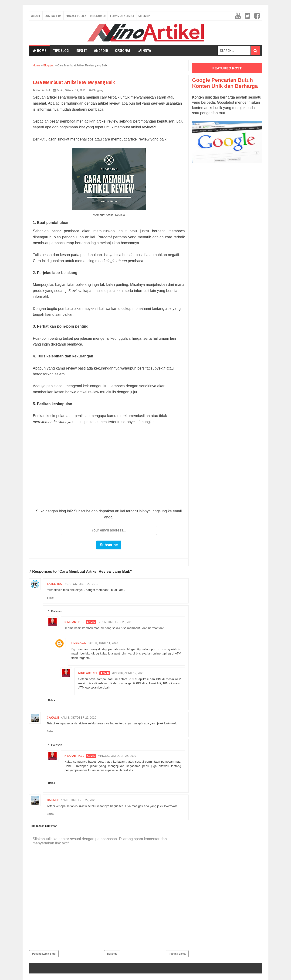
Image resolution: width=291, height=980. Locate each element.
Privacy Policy (76, 16)
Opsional (123, 51)
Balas (50, 598)
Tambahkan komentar (44, 826)
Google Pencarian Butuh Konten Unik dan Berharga (225, 83)
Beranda (112, 954)
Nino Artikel (74, 622)
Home (39, 51)
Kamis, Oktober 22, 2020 (78, 718)
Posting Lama (177, 954)
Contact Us (53, 16)
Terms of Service (122, 16)
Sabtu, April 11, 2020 (103, 643)
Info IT (81, 51)
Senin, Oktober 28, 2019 (115, 622)
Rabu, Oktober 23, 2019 (81, 584)
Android (101, 51)
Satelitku (54, 584)
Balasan (57, 611)
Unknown (79, 643)
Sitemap (144, 16)
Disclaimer (98, 16)
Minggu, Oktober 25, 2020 (117, 756)
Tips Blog (61, 51)
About (36, 16)
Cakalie (53, 718)
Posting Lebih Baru (44, 954)
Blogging (98, 90)
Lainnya (144, 51)
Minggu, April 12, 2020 (128, 673)
